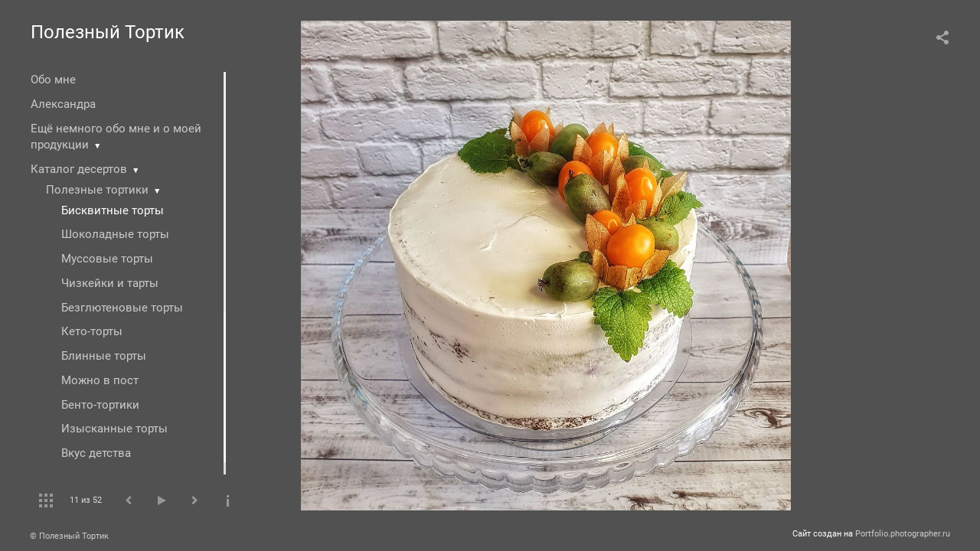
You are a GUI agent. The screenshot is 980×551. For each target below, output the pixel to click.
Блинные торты (104, 356)
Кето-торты (92, 331)
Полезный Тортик (108, 32)
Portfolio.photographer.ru (903, 534)
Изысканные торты (114, 429)
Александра (63, 104)
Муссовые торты (107, 259)
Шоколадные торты (115, 234)
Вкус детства (96, 453)
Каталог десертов (79, 169)
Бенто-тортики (100, 405)
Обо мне (53, 80)
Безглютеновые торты (122, 308)
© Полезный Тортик (69, 536)
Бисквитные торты (113, 210)
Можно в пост (100, 380)
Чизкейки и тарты (110, 283)
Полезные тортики (97, 190)
